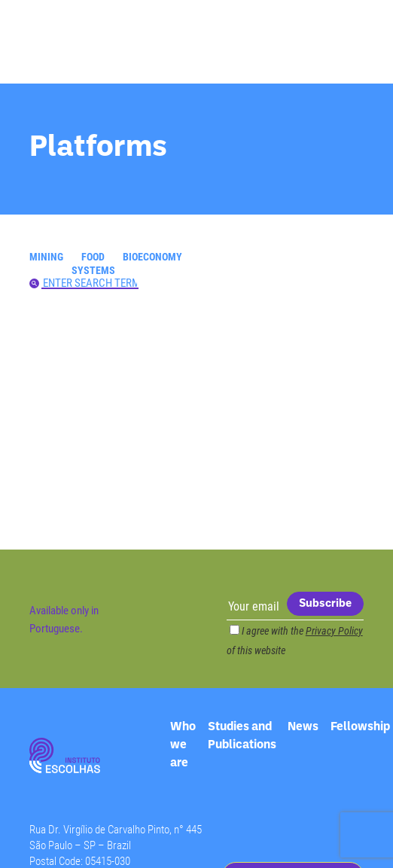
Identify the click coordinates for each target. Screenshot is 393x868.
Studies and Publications (242, 728)
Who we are (183, 728)
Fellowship (360, 726)
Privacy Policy (334, 630)
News (303, 726)
